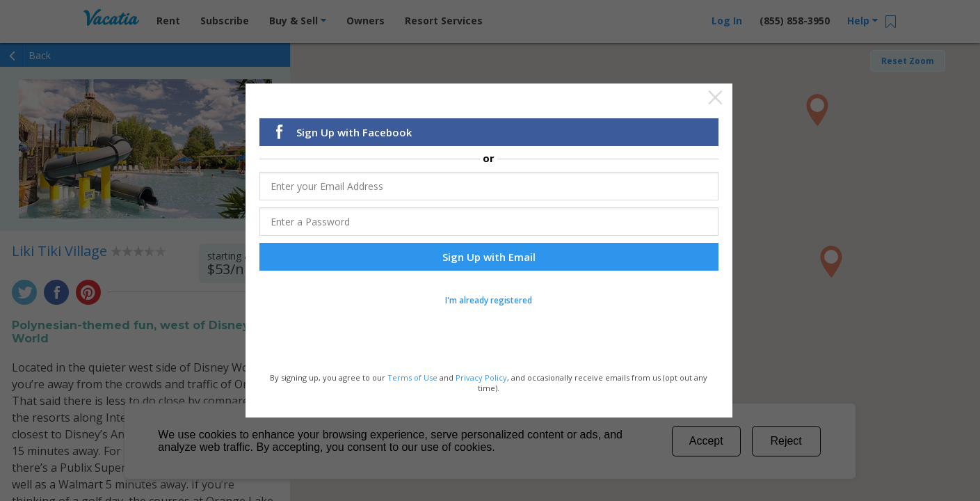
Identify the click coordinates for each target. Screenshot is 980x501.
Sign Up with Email (489, 257)
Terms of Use (412, 377)
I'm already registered (489, 300)
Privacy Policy (481, 377)
